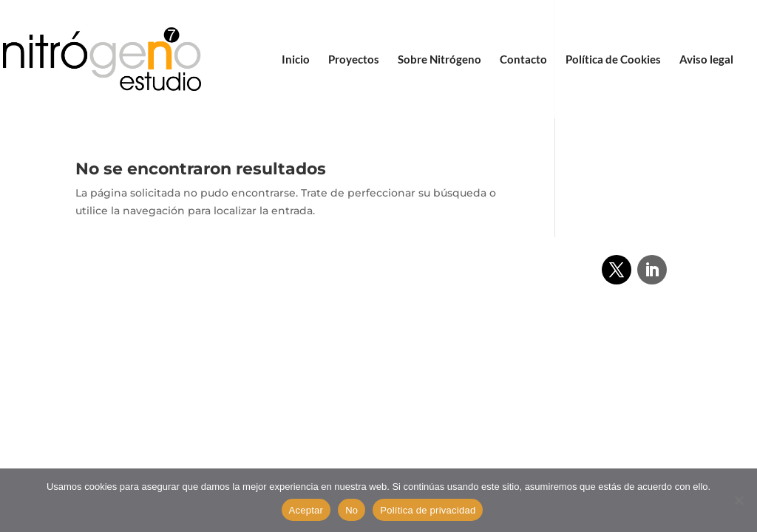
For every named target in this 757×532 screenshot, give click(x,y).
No (352, 510)
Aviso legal (706, 60)
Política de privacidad (428, 510)
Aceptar (306, 510)
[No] (739, 500)
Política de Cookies (613, 60)
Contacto (523, 60)
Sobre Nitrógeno (439, 60)
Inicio (296, 60)
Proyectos (354, 60)
